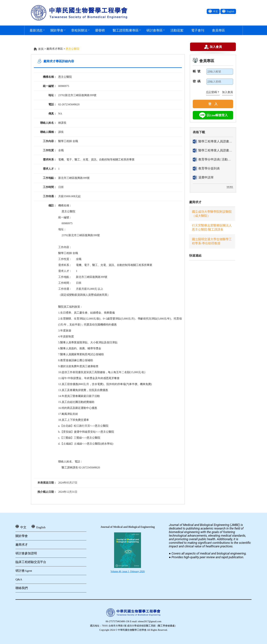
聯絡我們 (22, 588)
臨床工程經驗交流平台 (31, 562)
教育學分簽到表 (206, 169)
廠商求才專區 (55, 49)
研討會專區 (155, 30)
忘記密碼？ (213, 92)
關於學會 (57, 30)
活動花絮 (177, 30)
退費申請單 (203, 178)
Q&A (19, 579)
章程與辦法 (79, 30)
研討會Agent (24, 571)
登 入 (213, 104)
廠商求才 (195, 202)
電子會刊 (198, 30)
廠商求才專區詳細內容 (59, 61)
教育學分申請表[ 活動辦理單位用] (213, 160)
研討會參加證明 (26, 553)
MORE (230, 187)
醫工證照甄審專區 (126, 30)
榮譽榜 (100, 30)
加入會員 (216, 47)
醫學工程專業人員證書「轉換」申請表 (213, 141)
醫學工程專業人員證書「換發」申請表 (213, 150)
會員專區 (218, 30)
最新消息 (36, 30)
